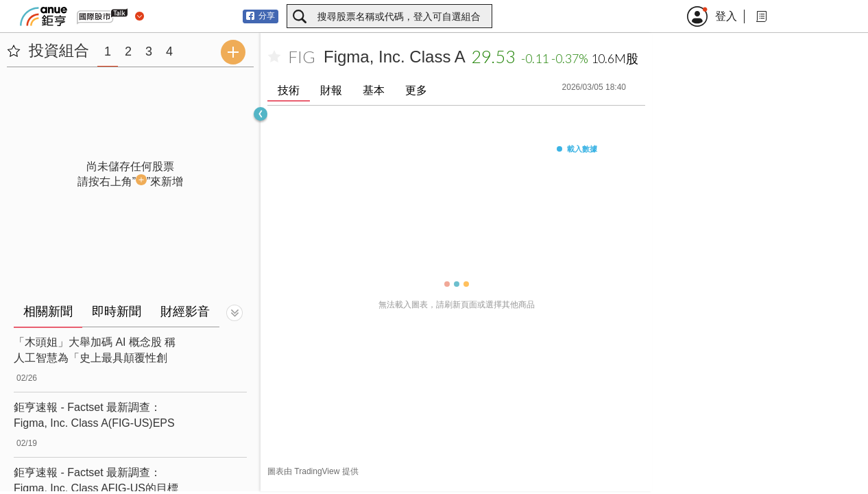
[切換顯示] (234, 313)
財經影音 (185, 311)
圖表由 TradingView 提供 (313, 471)
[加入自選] (274, 57)
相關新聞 (48, 311)
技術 (289, 90)
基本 (374, 90)
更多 (416, 90)
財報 (331, 90)
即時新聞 (117, 311)
